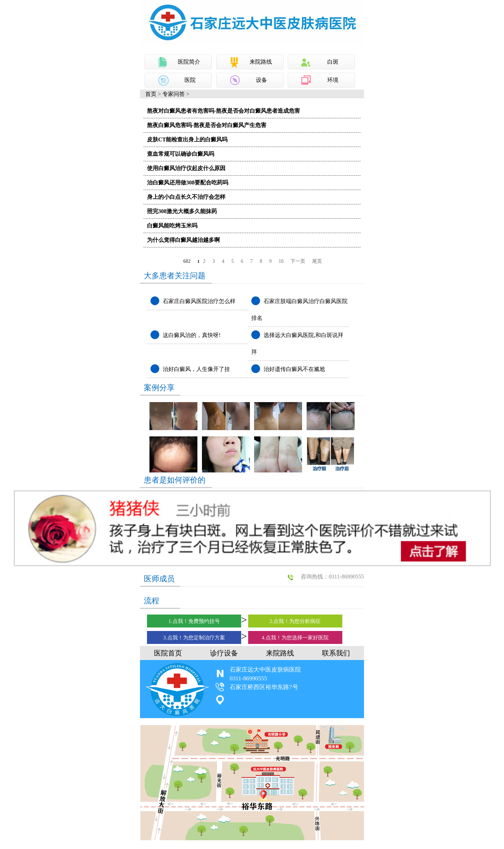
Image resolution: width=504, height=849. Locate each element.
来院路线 (261, 62)
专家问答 (174, 94)
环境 (333, 80)
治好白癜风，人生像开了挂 (196, 369)
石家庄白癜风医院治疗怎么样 (199, 301)
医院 (190, 80)
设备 (261, 80)
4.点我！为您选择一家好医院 (295, 638)
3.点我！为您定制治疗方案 (194, 638)
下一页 (298, 261)
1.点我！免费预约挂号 (194, 621)
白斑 (333, 62)
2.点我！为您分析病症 (295, 621)
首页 (151, 94)
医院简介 (189, 62)
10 (281, 261)
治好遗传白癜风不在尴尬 (294, 369)
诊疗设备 (224, 653)
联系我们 (336, 653)
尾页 (317, 261)
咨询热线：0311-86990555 (332, 577)
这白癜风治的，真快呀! (192, 335)
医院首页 (168, 653)
